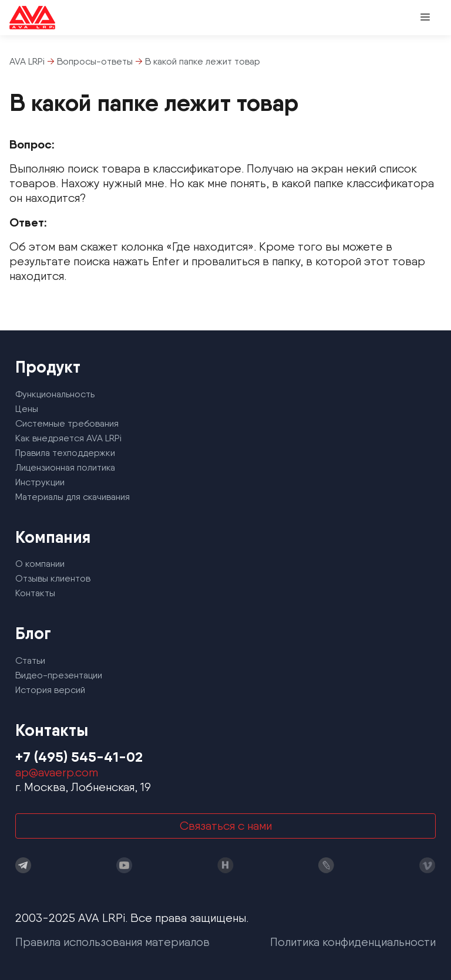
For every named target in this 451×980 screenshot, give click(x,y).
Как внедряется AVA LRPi (68, 438)
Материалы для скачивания (73, 497)
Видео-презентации (59, 675)
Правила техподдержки (65, 453)
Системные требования (67, 423)
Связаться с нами (226, 826)
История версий (50, 690)
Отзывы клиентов (53, 578)
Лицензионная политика (65, 467)
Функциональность (55, 394)
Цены (27, 409)
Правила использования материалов (112, 942)
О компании (40, 564)
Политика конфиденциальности (353, 942)
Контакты (35, 593)
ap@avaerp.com (57, 772)
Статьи (30, 660)
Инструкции (40, 482)
